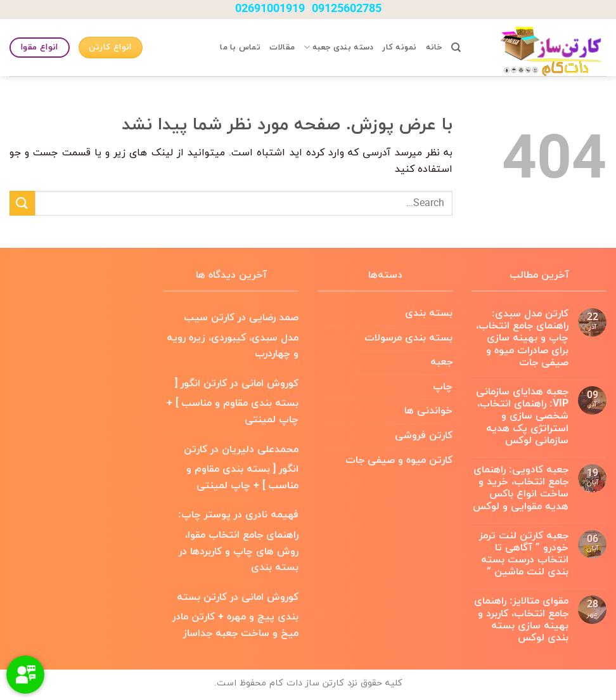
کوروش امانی (270, 384)
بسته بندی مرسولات (408, 338)
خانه (434, 48)
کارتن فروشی (424, 436)
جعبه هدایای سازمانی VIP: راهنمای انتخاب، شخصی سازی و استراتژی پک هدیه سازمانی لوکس (522, 417)
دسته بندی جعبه (338, 47)
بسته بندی (429, 313)
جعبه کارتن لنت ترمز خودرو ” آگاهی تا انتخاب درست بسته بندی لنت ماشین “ (524, 554)
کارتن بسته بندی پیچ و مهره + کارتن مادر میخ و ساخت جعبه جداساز (235, 615)
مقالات (282, 48)
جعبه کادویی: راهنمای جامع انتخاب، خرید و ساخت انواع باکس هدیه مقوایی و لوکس (521, 489)
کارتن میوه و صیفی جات (399, 460)
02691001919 (270, 9)
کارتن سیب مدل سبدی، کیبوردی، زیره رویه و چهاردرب (233, 336)
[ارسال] (22, 203)
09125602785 (347, 9)
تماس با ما (240, 48)
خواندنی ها (428, 411)
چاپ (443, 387)
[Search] (456, 48)
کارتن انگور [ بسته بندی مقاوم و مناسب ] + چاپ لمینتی (233, 402)
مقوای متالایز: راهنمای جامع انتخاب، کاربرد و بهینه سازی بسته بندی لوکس (521, 620)
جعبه (441, 362)
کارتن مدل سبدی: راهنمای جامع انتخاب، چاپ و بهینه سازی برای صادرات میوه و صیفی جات (522, 339)
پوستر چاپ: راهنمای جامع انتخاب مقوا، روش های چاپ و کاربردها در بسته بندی (238, 541)
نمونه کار (399, 48)
